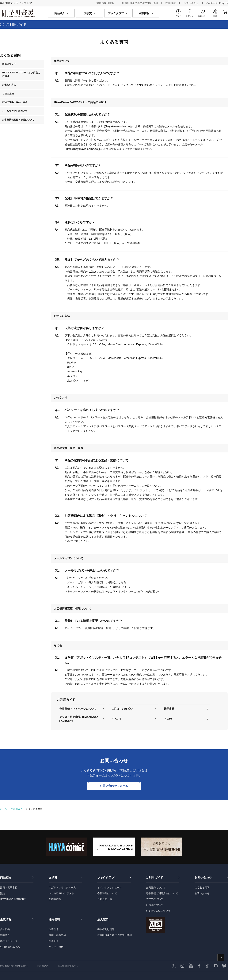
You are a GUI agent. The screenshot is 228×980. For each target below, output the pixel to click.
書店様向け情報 (106, 3)
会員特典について (107, 893)
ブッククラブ (106, 877)
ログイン (190, 16)
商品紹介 (6, 877)
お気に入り (203, 16)
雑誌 (2, 893)
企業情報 (6, 919)
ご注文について (155, 899)
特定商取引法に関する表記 (14, 966)
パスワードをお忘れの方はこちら (109, 417)
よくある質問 (202, 888)
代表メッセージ (9, 941)
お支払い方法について (158, 911)
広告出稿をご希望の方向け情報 (140, 3)
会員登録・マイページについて (78, 709)
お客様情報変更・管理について (18, 120)
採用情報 (171, 3)
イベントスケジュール (110, 888)
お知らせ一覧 (105, 899)
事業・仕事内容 (57, 935)
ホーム (3, 809)
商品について (9, 64)
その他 (168, 719)
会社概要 (5, 929)
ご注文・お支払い (122, 709)
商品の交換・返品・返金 (15, 102)
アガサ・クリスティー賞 (62, 888)
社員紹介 (54, 941)
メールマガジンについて (15, 111)
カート (225, 16)
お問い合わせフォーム (114, 786)
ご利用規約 (43, 966)
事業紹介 (5, 935)
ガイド (178, 16)
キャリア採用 (56, 947)
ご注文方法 (8, 94)
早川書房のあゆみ (10, 947)
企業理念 (54, 929)
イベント (117, 719)
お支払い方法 (9, 85)
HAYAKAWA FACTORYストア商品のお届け (21, 74)
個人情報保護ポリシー (69, 966)
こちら (122, 582)
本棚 (215, 16)
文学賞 (53, 877)
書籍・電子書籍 (9, 888)
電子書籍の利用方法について (162, 893)
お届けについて (155, 905)
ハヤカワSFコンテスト (61, 893)
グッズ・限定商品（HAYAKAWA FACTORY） (79, 719)
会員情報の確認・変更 (98, 628)
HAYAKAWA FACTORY (13, 899)
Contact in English (217, 3)
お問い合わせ (191, 3)
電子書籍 (169, 709)
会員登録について (156, 888)
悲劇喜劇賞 (55, 899)
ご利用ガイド (18, 809)
